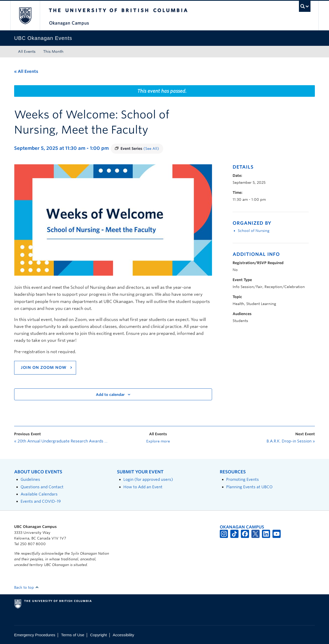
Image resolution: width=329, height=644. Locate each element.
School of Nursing (254, 231)
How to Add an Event (143, 487)
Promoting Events (243, 479)
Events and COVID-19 (41, 501)
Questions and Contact (42, 487)
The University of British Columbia (25, 16)
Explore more (158, 441)
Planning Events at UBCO (249, 487)
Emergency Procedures (35, 635)
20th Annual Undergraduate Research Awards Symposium (62, 441)
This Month (53, 51)
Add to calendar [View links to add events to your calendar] (110, 395)
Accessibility (124, 635)
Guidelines (30, 479)
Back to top (26, 587)
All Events (27, 51)
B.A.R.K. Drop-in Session (291, 441)
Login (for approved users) (148, 479)
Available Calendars (39, 494)
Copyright (98, 635)
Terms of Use (73, 635)
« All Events (26, 71)
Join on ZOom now (44, 368)
